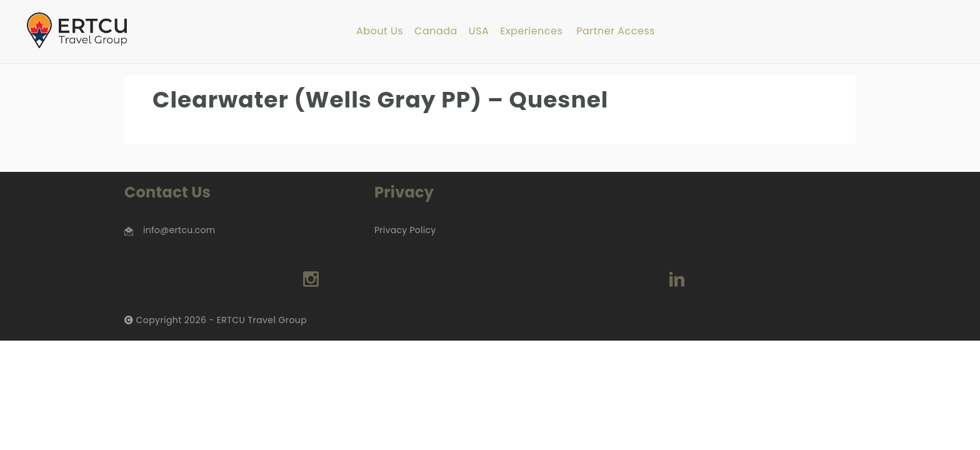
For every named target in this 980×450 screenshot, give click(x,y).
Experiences (531, 32)
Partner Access (616, 32)
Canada (436, 32)
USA (479, 32)
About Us (380, 32)
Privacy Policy (405, 230)
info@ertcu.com (179, 230)
